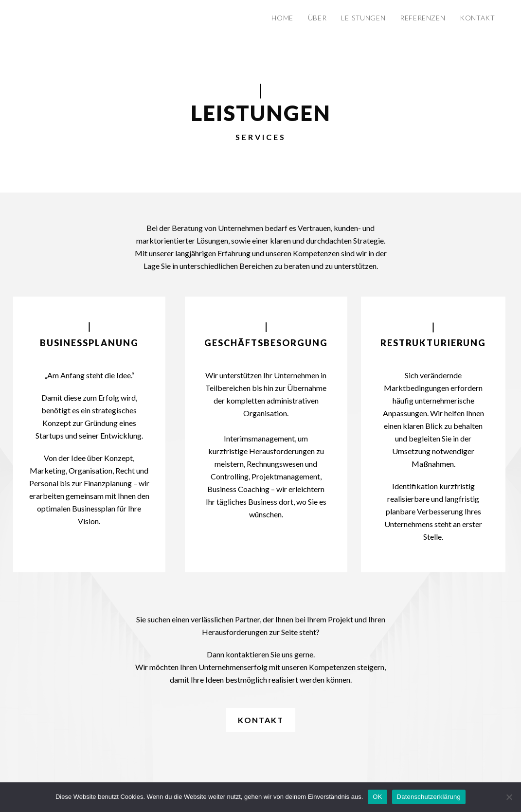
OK (377, 797)
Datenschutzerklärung (429, 797)
